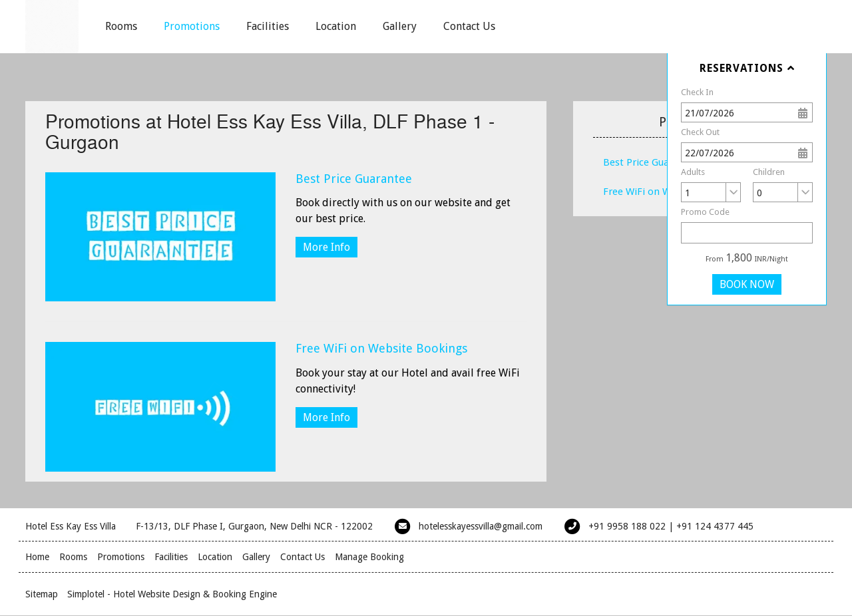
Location (336, 26)
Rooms (121, 26)
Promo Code (705, 212)
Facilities (268, 26)
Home (37, 557)
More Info (326, 247)
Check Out (700, 132)
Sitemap (42, 594)
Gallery (400, 26)
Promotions (192, 26)
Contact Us (469, 26)
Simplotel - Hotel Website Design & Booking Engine (172, 594)
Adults (693, 172)
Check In (697, 92)
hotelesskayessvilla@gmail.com (481, 526)
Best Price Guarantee (354, 179)
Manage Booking (369, 557)
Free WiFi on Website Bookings (381, 348)
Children (769, 172)
